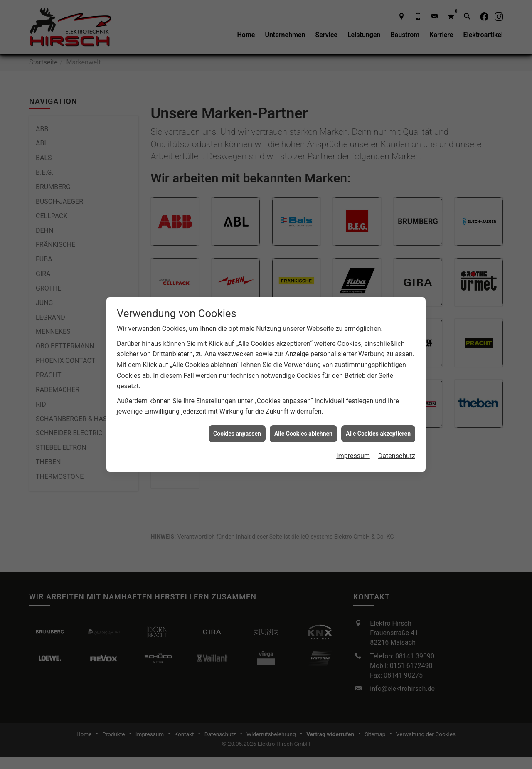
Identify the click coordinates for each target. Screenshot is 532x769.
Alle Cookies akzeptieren (378, 434)
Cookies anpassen (237, 434)
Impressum (353, 456)
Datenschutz (397, 456)
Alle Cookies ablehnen (303, 434)
